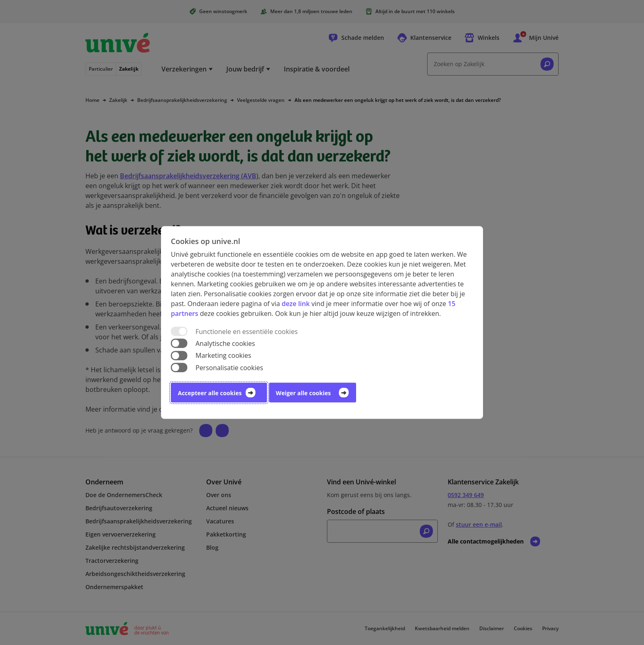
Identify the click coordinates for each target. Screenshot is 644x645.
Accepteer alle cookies (210, 393)
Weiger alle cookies (304, 393)
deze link (296, 304)
